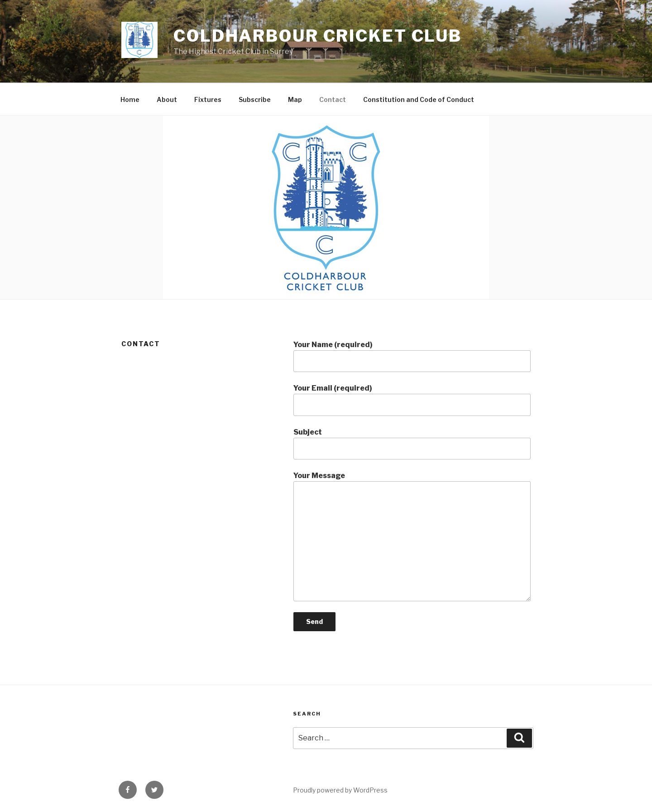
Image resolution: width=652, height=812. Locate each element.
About (167, 99)
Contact (333, 99)
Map (295, 99)
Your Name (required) (412, 356)
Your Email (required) (412, 400)
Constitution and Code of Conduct (419, 99)
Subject (412, 444)
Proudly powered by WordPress (340, 790)
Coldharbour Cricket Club (318, 36)
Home (130, 99)
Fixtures (208, 99)
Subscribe (255, 99)
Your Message (412, 536)
